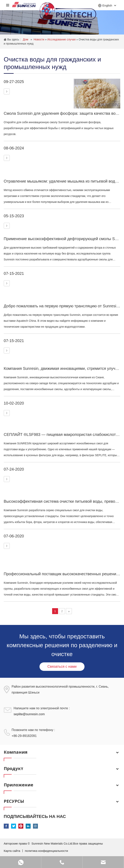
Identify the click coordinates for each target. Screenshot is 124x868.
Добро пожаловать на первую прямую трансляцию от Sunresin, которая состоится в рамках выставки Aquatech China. (62, 306)
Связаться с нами (62, 667)
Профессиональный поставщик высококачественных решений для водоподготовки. (62, 574)
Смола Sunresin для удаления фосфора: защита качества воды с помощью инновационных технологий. (62, 113)
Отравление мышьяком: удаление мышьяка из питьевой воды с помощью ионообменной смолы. (62, 181)
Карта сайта (12, 851)
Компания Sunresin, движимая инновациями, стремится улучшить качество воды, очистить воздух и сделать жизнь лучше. (62, 368)
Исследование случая (62, 39)
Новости (39, 39)
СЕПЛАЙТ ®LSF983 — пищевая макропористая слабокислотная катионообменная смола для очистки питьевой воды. (62, 434)
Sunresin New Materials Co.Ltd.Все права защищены (67, 843)
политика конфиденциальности (46, 851)
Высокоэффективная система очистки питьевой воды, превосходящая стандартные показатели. (62, 501)
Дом (26, 39)
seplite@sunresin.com (29, 714)
